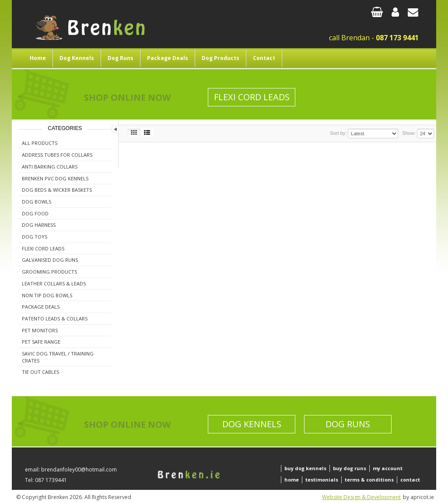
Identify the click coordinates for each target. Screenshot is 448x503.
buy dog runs (350, 468)
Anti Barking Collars (50, 167)
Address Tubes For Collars (57, 155)
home (292, 480)
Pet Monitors (40, 330)
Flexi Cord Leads (252, 97)
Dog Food (35, 213)
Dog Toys (35, 237)
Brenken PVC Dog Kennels (55, 178)
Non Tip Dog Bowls (47, 295)
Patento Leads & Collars (55, 318)
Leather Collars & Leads (54, 283)
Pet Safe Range (41, 342)
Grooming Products (49, 272)
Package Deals (168, 58)
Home (38, 58)
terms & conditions (369, 480)
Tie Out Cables (40, 372)
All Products (40, 143)
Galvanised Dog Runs (50, 260)
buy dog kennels (305, 468)
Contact (264, 58)
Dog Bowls (37, 202)
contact (410, 480)
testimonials (322, 480)
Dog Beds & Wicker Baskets (57, 190)
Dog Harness (39, 225)
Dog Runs (121, 58)
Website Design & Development (361, 497)
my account (388, 468)
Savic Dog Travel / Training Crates (58, 357)
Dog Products (220, 58)
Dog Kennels (77, 58)
